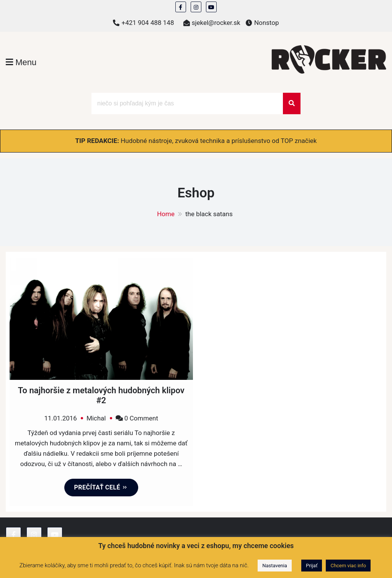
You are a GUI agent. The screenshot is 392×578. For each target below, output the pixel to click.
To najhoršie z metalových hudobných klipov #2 (101, 395)
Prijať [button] (312, 566)
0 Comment (141, 418)
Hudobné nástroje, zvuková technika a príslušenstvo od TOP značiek (219, 141)
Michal (96, 418)
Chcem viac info (348, 566)
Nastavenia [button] (275, 566)
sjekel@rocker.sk (216, 23)
